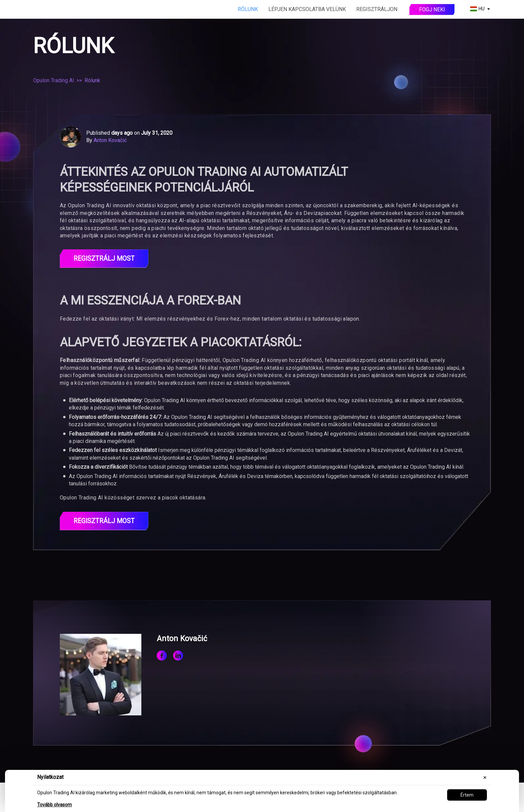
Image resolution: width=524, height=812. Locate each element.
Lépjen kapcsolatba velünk (307, 9)
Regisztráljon (377, 9)
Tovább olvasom (54, 805)
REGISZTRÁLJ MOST (104, 259)
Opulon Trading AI (54, 80)
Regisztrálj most (104, 521)
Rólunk (248, 9)
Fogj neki (432, 10)
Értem (467, 795)
